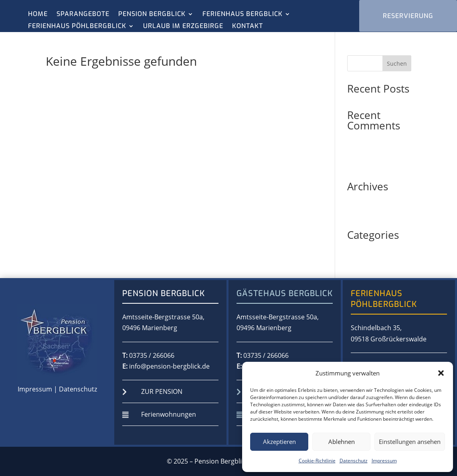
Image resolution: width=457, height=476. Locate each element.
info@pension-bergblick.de (169, 366)
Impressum (384, 461)
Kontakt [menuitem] (248, 27)
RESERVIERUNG (408, 16)
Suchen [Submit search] (397, 64)
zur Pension (162, 391)
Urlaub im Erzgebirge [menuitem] (183, 27)
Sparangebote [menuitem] (83, 15)
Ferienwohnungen (169, 414)
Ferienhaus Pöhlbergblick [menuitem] (77, 27)
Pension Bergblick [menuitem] (152, 15)
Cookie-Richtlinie (317, 461)
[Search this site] (379, 63)
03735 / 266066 (152, 355)
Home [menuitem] (38, 15)
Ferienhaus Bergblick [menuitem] (243, 15)
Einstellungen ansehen (410, 442)
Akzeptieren (279, 442)
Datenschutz (354, 461)
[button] (441, 373)
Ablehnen (342, 442)
